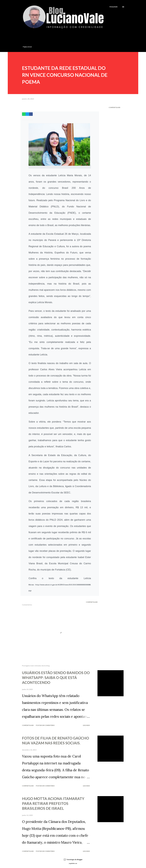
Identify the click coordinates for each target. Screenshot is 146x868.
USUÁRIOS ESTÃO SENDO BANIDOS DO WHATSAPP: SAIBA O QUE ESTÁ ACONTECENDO (56, 678)
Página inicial (27, 47)
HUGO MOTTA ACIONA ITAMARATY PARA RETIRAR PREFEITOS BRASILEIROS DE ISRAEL (53, 803)
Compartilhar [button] (114, 107)
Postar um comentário (45, 725)
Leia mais (86, 725)
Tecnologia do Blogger (73, 860)
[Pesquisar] (113, 7)
